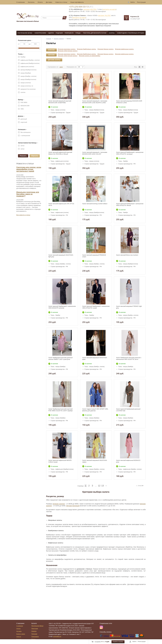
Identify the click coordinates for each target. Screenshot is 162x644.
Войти (134, 642)
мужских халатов (59, 504)
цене (61, 67)
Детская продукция (73, 506)
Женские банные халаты (106, 54)
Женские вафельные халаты (124, 54)
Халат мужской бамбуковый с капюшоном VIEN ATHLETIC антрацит (130, 153)
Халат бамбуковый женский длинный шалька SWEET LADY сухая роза (60, 358)
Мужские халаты (51, 50)
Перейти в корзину (118, 642)
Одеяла (51, 33)
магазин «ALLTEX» (90, 9)
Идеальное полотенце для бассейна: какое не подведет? (28, 194)
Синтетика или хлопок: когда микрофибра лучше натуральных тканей (29, 169)
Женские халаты (51, 55)
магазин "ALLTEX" (104, 15)
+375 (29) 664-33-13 (79, 7)
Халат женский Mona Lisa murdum (127, 255)
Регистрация (142, 642)
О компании (21, 2)
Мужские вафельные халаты (124, 49)
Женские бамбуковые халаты (86, 54)
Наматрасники (40, 33)
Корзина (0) (135, 16)
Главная (49, 39)
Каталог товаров (59, 39)
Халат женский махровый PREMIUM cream (94, 256)
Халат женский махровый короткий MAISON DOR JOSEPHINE (60, 102)
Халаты (112, 33)
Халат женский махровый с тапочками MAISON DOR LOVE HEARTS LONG (95, 102)
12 (99, 486)
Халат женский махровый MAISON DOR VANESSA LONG (129, 102)
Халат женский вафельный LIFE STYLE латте (61, 205)
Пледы (78, 33)
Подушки (59, 33)
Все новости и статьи (23, 215)
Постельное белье (25, 33)
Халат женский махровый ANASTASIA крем (95, 358)
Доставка (49, 2)
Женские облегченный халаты (68, 56)
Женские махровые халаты (67, 54)
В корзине (98, 642)
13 (103, 486)
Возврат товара (21, 634)
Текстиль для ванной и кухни (95, 33)
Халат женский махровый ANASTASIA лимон (95, 461)
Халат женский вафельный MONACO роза (128, 461)
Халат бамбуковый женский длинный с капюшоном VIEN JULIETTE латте (129, 358)
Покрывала (69, 33)
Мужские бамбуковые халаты (87, 49)
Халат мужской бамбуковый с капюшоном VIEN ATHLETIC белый (130, 205)
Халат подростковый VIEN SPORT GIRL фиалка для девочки (95, 410)
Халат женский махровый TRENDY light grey (129, 307)
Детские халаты (54, 60)
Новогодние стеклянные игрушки (131, 33)
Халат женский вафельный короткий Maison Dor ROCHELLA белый (60, 153)
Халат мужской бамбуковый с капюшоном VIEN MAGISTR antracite (62, 307)
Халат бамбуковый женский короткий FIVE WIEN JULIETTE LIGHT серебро (60, 410)
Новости (19, 637)
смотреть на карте (109, 9)
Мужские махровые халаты (67, 49)
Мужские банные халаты (106, 49)
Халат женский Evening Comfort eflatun (95, 204)
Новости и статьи (61, 2)
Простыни (35, 628)
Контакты (31, 2)
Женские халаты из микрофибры (90, 56)
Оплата (40, 2)
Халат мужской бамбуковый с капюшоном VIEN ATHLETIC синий (96, 307)
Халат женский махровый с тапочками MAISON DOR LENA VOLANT (95, 153)
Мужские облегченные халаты (68, 51)
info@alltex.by (57, 636)
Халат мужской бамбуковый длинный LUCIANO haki (128, 410)
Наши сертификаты (77, 2)
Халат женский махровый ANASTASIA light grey (61, 256)
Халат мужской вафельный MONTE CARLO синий (60, 461)
